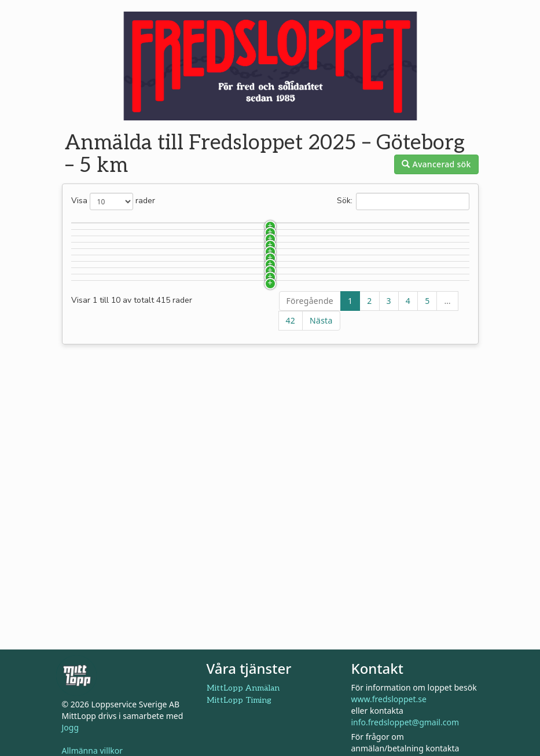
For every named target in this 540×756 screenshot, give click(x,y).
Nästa (321, 540)
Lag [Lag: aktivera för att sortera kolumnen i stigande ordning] (299, 225)
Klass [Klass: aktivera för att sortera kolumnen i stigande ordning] (371, 225)
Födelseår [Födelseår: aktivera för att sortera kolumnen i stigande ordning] (439, 225)
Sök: (403, 201)
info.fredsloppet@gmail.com (405, 722)
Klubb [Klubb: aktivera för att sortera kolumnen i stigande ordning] (226, 225)
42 (291, 540)
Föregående (310, 521)
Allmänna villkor (93, 751)
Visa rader (113, 201)
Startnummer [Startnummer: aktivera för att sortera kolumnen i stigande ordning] (108, 225)
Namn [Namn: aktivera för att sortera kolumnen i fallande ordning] (162, 225)
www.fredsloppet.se (389, 699)
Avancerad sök (436, 164)
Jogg (71, 727)
